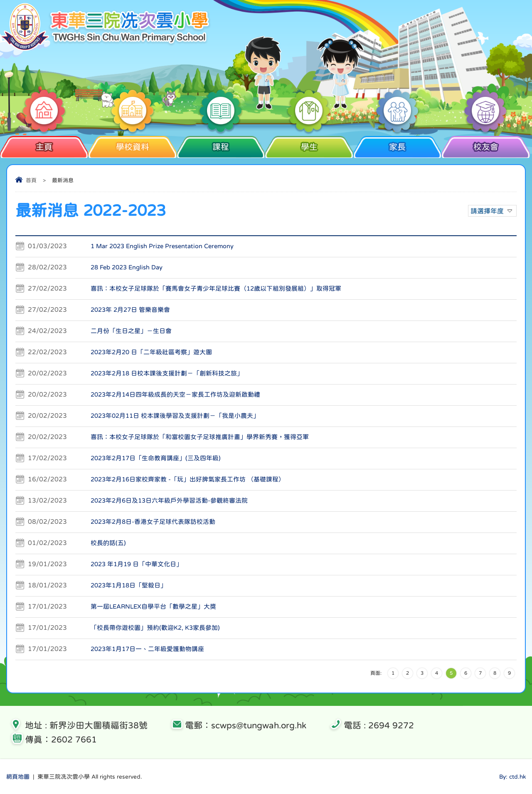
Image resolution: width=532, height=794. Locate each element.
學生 (309, 143)
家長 (398, 143)
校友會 (486, 143)
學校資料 (132, 143)
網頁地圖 (18, 777)
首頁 (31, 180)
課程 (221, 143)
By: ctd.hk (512, 777)
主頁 (44, 143)
